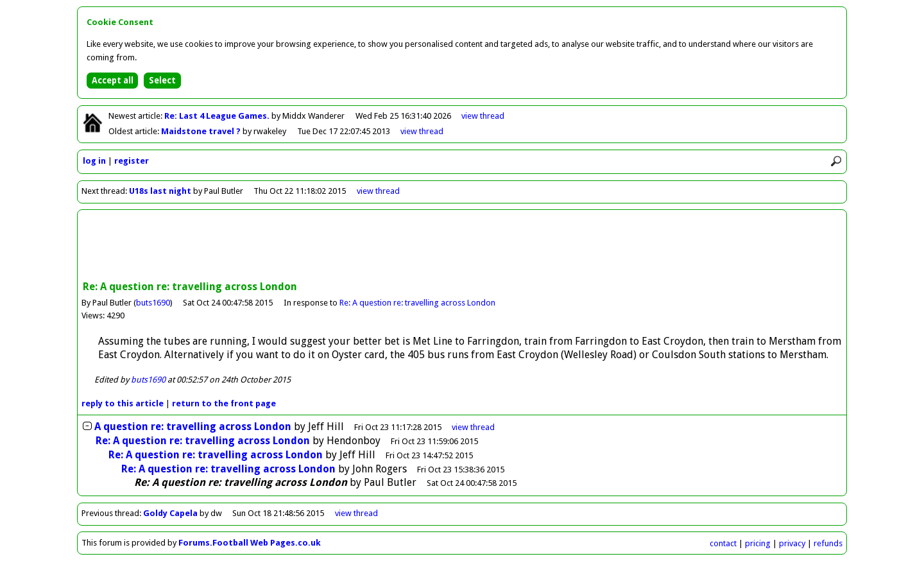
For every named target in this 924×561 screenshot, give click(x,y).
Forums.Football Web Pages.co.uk (250, 543)
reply (123, 403)
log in (94, 161)
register (132, 161)
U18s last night (160, 191)
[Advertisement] (462, 246)
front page (224, 403)
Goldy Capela (170, 513)
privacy (792, 543)
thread (473, 427)
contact (723, 543)
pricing (758, 543)
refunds (828, 543)
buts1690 (153, 303)
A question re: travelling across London (193, 427)
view (483, 116)
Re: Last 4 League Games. (218, 116)
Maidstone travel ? (202, 131)
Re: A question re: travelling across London (417, 303)
